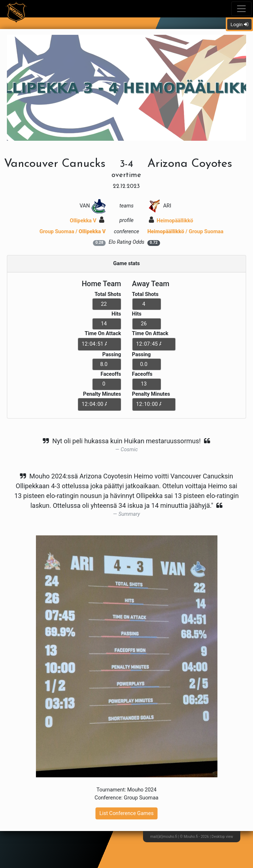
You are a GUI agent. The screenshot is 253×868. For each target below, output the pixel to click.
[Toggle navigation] (241, 9)
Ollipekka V (87, 221)
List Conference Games (126, 813)
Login (239, 24)
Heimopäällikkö (171, 221)
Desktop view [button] (222, 837)
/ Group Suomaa (185, 232)
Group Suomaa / (73, 232)
